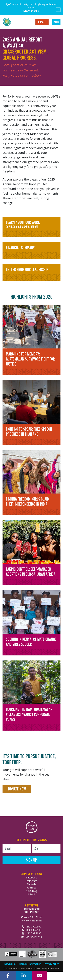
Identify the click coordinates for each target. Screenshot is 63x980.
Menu (56, 22)
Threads (32, 884)
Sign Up (32, 860)
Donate (42, 22)
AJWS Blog (32, 891)
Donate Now (17, 789)
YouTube (32, 888)
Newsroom (10, 964)
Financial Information (30, 964)
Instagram (31, 881)
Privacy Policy (52, 964)
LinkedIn (32, 894)
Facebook (31, 878)
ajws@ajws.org (34, 937)
